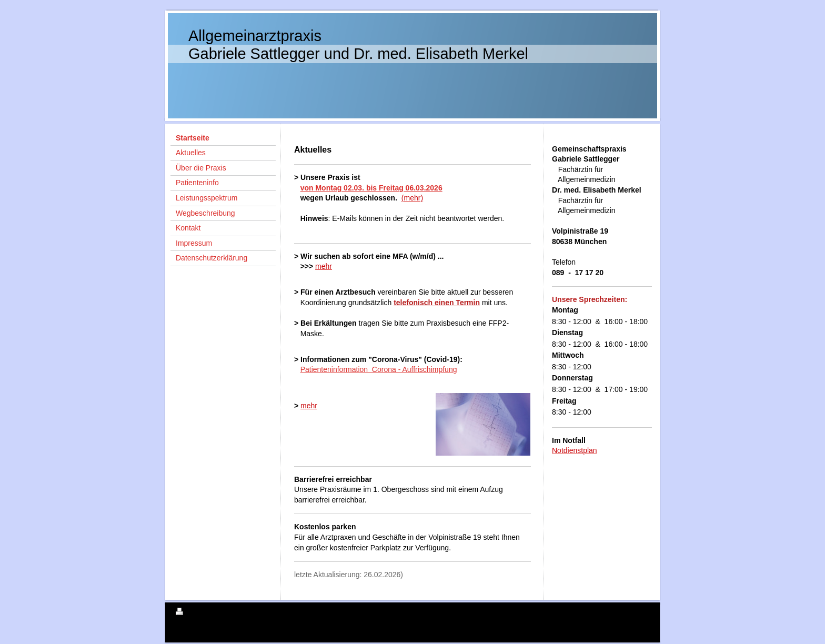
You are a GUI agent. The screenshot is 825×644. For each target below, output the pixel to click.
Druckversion (199, 613)
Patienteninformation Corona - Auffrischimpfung (379, 369)
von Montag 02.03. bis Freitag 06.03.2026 (371, 188)
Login (642, 611)
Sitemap (236, 613)
